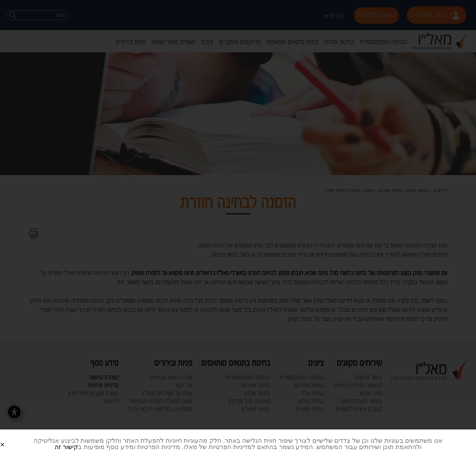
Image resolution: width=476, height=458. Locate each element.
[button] (10, 439)
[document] (238, 229)
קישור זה (66, 447)
